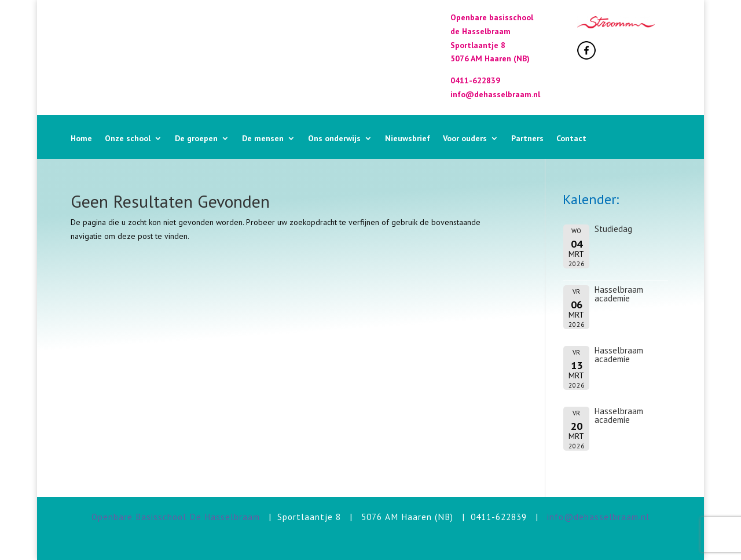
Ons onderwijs (334, 139)
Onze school (128, 139)
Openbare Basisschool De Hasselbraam (176, 517)
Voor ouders (465, 139)
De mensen (263, 139)
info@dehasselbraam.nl (598, 517)
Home (81, 139)
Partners (527, 139)
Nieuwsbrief (408, 139)
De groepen (196, 139)
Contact (571, 139)
